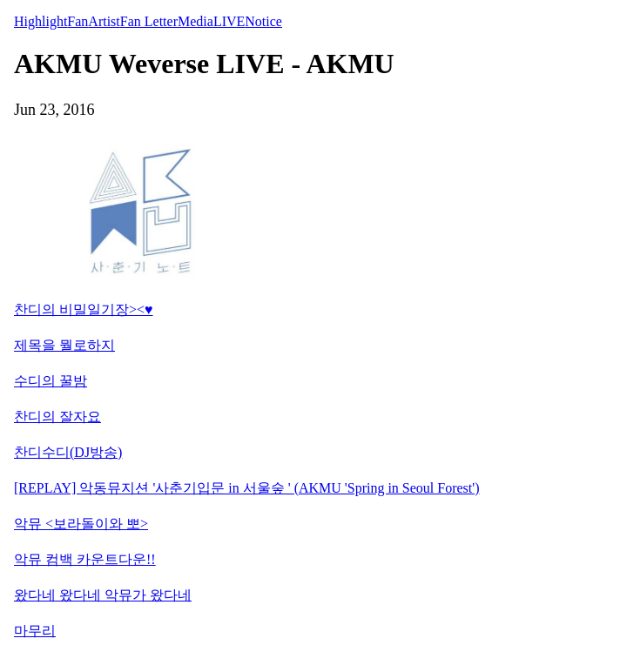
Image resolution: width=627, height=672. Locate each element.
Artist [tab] (104, 21)
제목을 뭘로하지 (64, 345)
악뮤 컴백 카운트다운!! (85, 559)
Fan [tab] (78, 21)
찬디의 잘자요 (57, 417)
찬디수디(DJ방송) (68, 452)
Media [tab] (196, 21)
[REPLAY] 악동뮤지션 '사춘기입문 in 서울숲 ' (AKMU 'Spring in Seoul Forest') (247, 488)
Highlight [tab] (40, 21)
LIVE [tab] (229, 21)
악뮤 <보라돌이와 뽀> (81, 524)
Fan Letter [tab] (149, 21)
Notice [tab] (263, 21)
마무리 (35, 631)
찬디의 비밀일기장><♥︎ (84, 309)
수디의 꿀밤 (51, 381)
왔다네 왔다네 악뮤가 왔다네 (103, 595)
